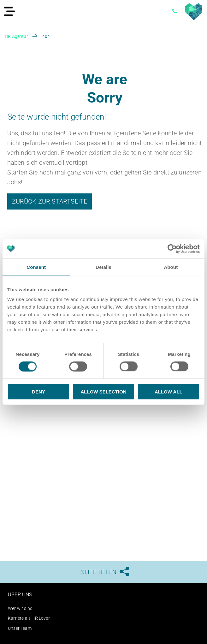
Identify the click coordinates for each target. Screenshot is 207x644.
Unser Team (20, 628)
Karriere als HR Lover (29, 618)
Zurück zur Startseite (50, 201)
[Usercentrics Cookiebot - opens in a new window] (172, 249)
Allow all (169, 392)
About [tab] (171, 267)
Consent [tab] (36, 267)
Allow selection (104, 392)
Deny (38, 392)
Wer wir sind (20, 608)
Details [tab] (103, 267)
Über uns (20, 595)
